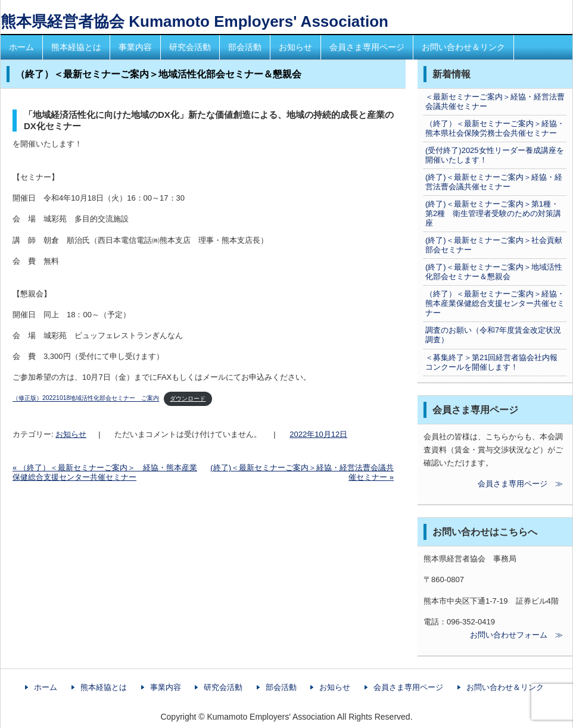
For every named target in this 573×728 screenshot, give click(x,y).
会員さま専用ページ (367, 47)
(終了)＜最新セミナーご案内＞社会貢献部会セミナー (494, 245)
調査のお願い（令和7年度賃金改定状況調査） (493, 335)
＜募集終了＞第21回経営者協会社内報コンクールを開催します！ (491, 362)
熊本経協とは (76, 47)
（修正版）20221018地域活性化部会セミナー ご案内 (86, 399)
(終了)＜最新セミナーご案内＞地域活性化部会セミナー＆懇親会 (494, 272)
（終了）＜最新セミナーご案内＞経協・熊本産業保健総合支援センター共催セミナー (495, 303)
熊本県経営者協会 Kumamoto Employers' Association (194, 21)
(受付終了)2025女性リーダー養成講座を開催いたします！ (495, 155)
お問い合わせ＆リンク (463, 47)
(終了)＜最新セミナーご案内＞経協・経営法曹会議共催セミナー (494, 182)
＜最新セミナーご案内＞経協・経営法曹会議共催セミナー (495, 101)
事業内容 (135, 47)
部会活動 (245, 47)
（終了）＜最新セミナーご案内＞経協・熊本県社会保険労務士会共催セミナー (495, 128)
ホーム (21, 47)
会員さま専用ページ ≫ (493, 484)
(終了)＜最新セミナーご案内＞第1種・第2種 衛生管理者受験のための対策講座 (493, 213)
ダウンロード (188, 399)
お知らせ (295, 47)
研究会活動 (190, 47)
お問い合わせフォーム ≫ (493, 635)
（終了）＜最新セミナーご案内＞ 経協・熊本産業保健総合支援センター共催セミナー (105, 472)
